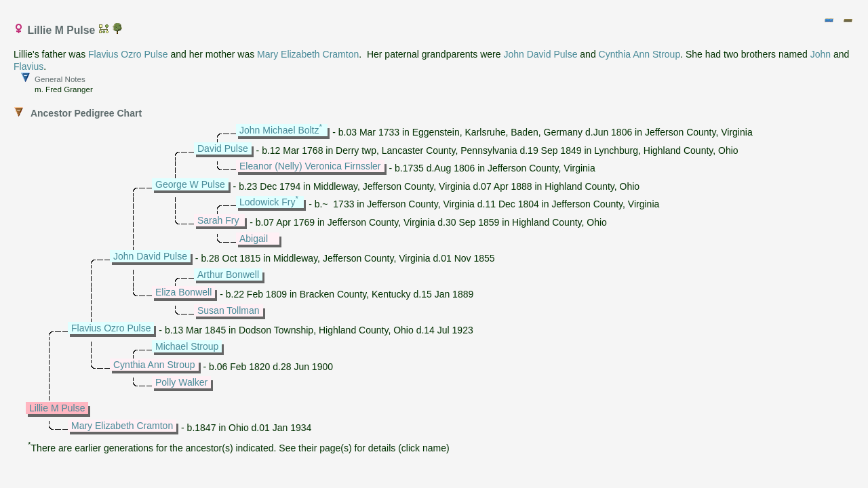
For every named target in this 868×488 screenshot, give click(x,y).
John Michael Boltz (279, 130)
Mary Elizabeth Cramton (308, 54)
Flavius (28, 66)
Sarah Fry (218, 220)
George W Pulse (190, 184)
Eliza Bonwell (183, 292)
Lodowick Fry (267, 202)
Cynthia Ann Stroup (640, 54)
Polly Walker (181, 382)
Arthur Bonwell (228, 274)
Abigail (254, 239)
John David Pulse (540, 54)
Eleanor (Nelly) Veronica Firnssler (310, 166)
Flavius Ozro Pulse (128, 54)
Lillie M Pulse (57, 408)
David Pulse (223, 148)
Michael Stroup (187, 346)
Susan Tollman (229, 310)
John (821, 54)
